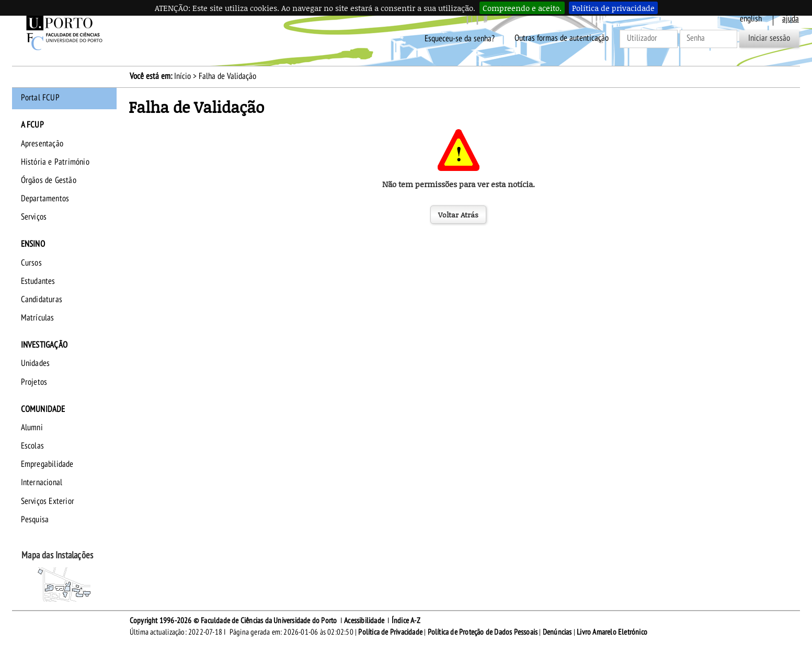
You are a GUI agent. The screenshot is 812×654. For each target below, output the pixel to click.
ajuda (791, 19)
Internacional (42, 483)
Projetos (34, 382)
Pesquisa (35, 520)
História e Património (55, 162)
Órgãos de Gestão (49, 180)
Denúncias (557, 632)
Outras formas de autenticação (562, 38)
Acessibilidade (364, 621)
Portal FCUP (40, 98)
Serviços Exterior (48, 501)
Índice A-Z (406, 621)
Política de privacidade (613, 8)
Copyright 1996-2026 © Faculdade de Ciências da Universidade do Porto (233, 621)
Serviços (34, 217)
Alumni (32, 428)
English (751, 19)
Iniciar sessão (769, 38)
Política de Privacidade (390, 632)
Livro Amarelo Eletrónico (612, 632)
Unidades (36, 363)
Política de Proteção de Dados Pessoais (483, 632)
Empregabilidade (47, 464)
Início (182, 76)
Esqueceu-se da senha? (460, 38)
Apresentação (42, 144)
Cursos (31, 263)
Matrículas (38, 318)
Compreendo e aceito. (522, 8)
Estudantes (38, 281)
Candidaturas (42, 300)
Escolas (32, 446)
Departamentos (45, 199)
